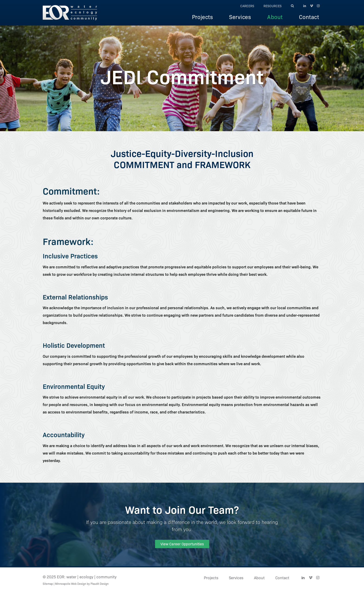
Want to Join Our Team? (182, 509)
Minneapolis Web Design (71, 584)
